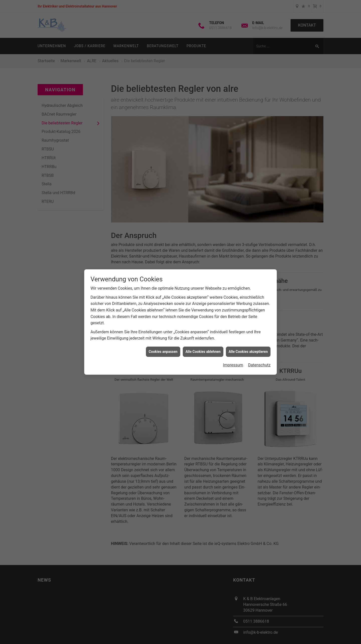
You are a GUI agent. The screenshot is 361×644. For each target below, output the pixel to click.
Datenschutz (259, 365)
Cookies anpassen (163, 352)
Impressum (233, 365)
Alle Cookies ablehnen (203, 352)
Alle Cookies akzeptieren (248, 352)
